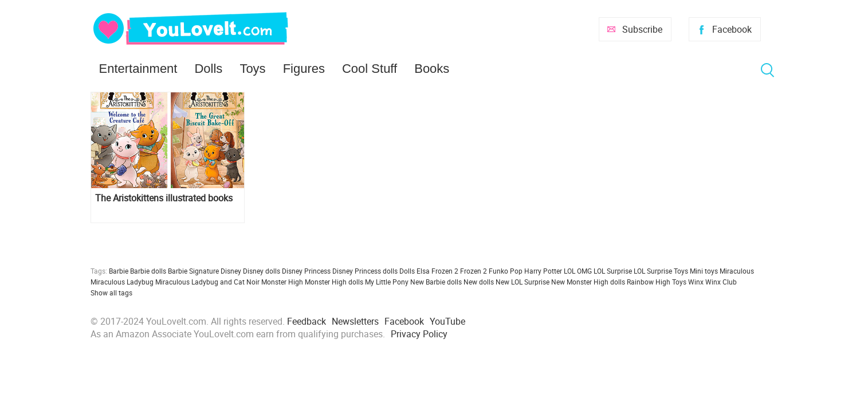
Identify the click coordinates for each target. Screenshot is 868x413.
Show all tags (111, 293)
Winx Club (721, 282)
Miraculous (737, 271)
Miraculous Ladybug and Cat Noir (207, 282)
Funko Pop (506, 271)
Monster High (282, 282)
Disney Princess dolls (365, 271)
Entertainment (138, 69)
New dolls (479, 282)
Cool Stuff (370, 69)
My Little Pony (387, 282)
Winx (696, 282)
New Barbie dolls (436, 282)
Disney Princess (306, 271)
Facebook (732, 29)
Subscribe (642, 29)
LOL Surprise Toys (661, 271)
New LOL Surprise (523, 282)
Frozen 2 (474, 271)
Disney (231, 271)
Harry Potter (543, 271)
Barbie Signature (193, 271)
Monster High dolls (334, 282)
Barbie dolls (148, 271)
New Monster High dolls (588, 282)
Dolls (208, 69)
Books (432, 69)
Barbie (119, 271)
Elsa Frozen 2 (437, 271)
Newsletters (355, 321)
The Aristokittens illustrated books (164, 198)
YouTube (447, 321)
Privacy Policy (419, 334)
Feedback (307, 321)
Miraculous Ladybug (122, 282)
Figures (304, 69)
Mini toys (704, 271)
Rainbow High (649, 282)
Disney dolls (262, 271)
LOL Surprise (613, 271)
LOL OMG (578, 271)
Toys (252, 69)
